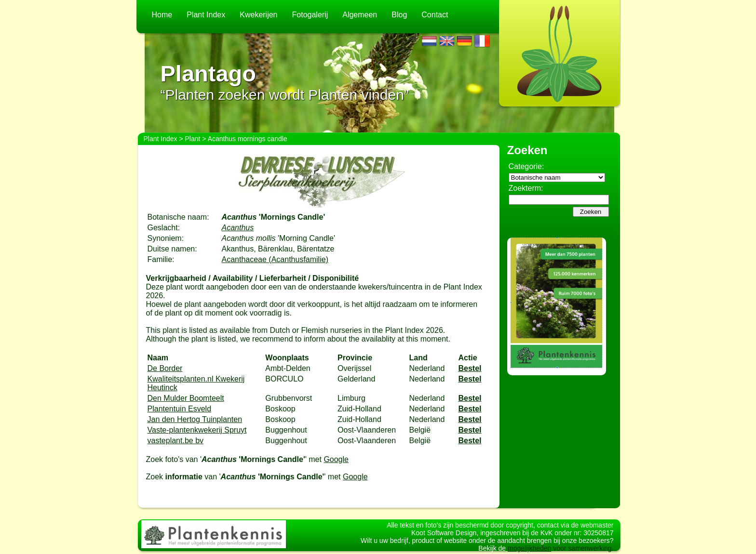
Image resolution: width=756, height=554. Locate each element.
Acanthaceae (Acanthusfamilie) (275, 259)
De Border (165, 368)
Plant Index (206, 15)
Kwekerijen (258, 15)
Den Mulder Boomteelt (186, 398)
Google (336, 459)
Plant (193, 139)
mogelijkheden (529, 548)
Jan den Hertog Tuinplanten (195, 419)
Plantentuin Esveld (180, 409)
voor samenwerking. (582, 548)
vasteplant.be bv (176, 441)
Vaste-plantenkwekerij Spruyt (197, 430)
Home (162, 15)
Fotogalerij (310, 15)
